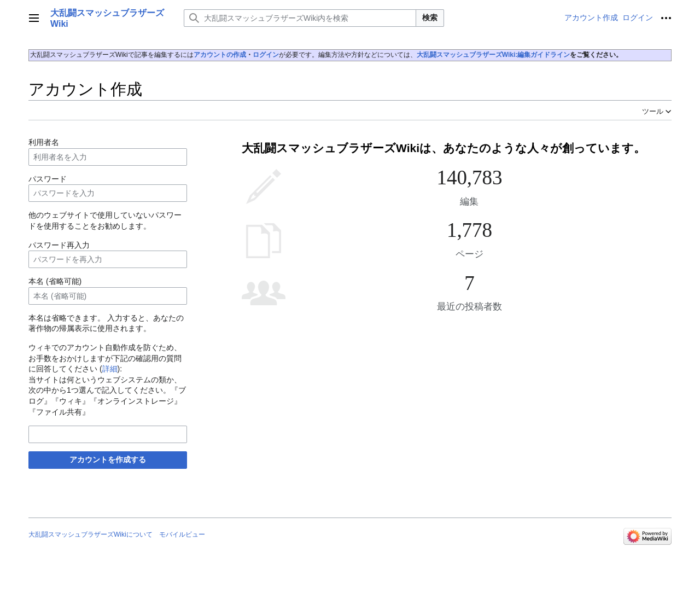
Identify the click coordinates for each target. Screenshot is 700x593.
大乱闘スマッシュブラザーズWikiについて (91, 534)
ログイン (266, 55)
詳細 (110, 369)
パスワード (48, 179)
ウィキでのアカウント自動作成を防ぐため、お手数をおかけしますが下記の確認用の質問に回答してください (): (105, 358)
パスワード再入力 (59, 245)
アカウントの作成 (220, 55)
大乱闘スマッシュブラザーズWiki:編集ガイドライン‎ (494, 55)
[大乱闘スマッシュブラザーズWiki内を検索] (300, 18)
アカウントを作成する (108, 460)
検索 (430, 18)
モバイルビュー (182, 534)
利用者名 (44, 142)
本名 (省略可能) (55, 281)
